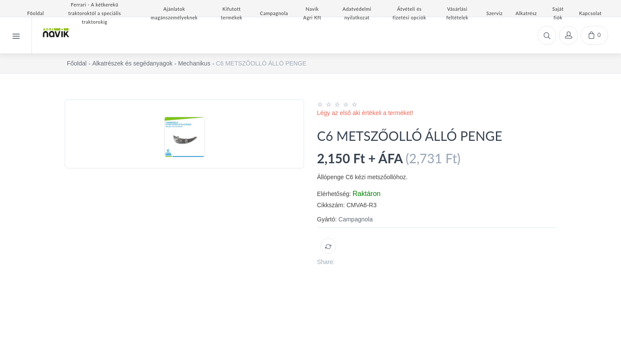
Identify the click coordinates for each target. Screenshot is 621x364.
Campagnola (356, 219)
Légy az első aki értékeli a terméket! (365, 113)
